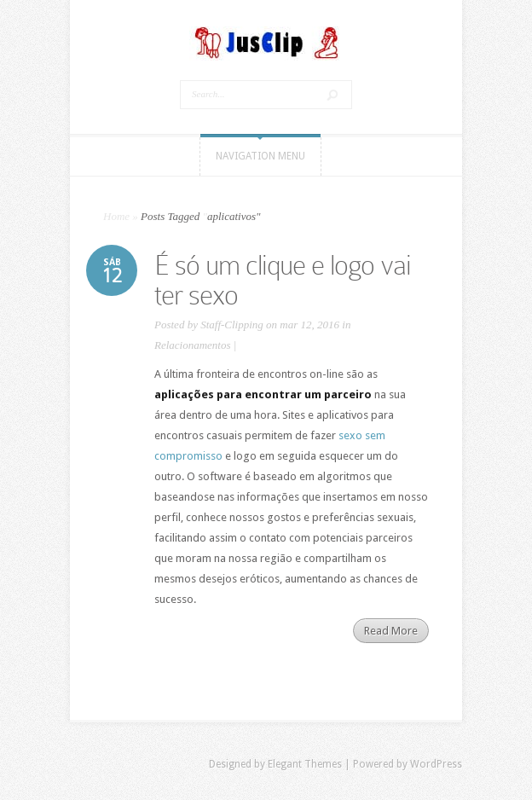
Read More (391, 631)
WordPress (436, 764)
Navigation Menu (260, 156)
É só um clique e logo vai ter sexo (283, 280)
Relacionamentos (193, 345)
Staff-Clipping (232, 325)
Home (116, 216)
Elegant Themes (305, 764)
